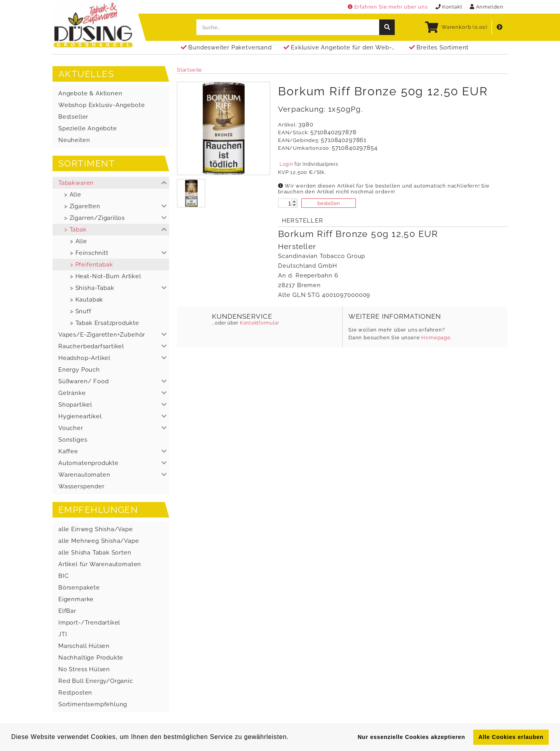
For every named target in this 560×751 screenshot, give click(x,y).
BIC (63, 576)
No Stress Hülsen (84, 669)
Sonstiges (73, 440)
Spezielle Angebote (88, 128)
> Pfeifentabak (91, 265)
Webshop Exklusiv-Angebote (101, 105)
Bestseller (73, 117)
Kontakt (449, 7)
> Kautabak (87, 300)
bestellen (329, 203)
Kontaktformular (259, 323)
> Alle (73, 195)
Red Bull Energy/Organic (96, 681)
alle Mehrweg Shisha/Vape (99, 541)
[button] (111, 183)
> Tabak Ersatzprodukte (105, 323)
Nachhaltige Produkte (91, 658)
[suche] (387, 27)
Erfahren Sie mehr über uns (388, 7)
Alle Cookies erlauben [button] (511, 737)
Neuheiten (74, 140)
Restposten (75, 693)
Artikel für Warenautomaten (100, 564)
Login (286, 164)
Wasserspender (81, 486)
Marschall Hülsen (84, 646)
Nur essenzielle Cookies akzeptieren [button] (411, 737)
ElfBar (67, 611)
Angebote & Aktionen (90, 93)
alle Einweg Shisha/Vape (96, 529)
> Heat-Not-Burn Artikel (106, 276)
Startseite (190, 70)
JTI (63, 634)
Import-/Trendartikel (89, 623)
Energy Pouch (79, 370)
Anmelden (487, 7)
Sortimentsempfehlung (93, 704)
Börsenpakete (79, 588)
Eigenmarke (76, 599)
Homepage (436, 338)
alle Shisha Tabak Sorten (95, 553)
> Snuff (81, 311)
